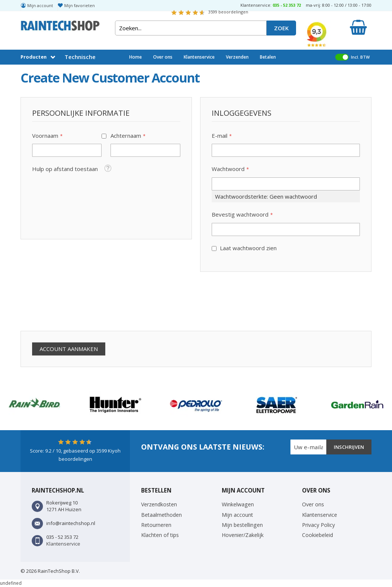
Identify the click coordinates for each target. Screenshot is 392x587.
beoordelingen (228, 12)
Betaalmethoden (161, 515)
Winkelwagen (238, 504)
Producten (34, 57)
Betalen (268, 57)
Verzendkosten (159, 504)
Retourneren (156, 525)
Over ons (163, 57)
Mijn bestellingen (242, 525)
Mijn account (40, 5)
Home (136, 57)
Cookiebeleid (318, 535)
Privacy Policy (318, 525)
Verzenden (237, 57)
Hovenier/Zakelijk (243, 535)
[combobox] (191, 28)
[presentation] (77, 301)
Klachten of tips (160, 535)
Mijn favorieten (80, 5)
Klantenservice (199, 57)
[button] (108, 168)
